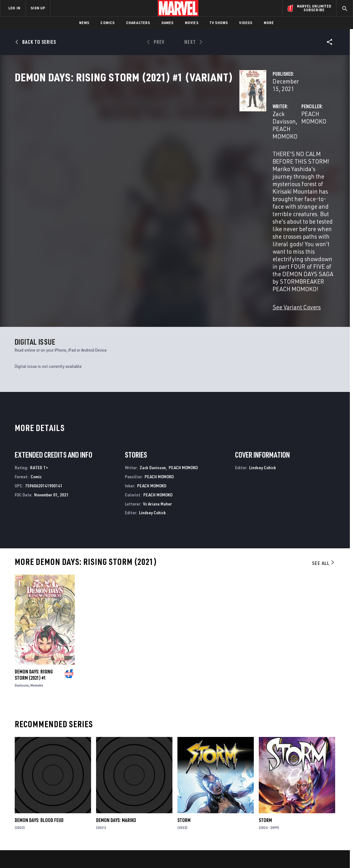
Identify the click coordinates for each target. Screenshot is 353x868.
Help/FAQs (61, 794)
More (269, 23)
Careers (60, 802)
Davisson (22, 589)
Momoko (37, 589)
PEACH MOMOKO (176, 134)
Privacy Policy (58, 853)
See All (324, 467)
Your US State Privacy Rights (99, 853)
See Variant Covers (139, 199)
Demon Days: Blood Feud (39, 724)
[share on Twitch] (330, 814)
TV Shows (219, 23)
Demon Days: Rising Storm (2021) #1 (34, 579)
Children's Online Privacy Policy (197, 853)
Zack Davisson (133, 134)
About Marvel (66, 784)
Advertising (123, 784)
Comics (107, 23)
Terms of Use (29, 853)
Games (168, 23)
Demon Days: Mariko (116, 724)
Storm (184, 724)
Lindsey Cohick (152, 416)
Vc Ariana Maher (157, 408)
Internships (64, 811)
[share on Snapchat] (295, 814)
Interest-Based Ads (284, 853)
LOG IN (14, 8)
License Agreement (245, 853)
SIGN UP (38, 8)
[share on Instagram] (312, 800)
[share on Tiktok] (278, 827)
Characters (138, 23)
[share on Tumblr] (330, 800)
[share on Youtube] (278, 814)
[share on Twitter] (295, 800)
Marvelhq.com (126, 802)
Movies (192, 23)
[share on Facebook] (278, 800)
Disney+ (119, 794)
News (84, 23)
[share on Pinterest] (312, 814)
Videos (246, 23)
